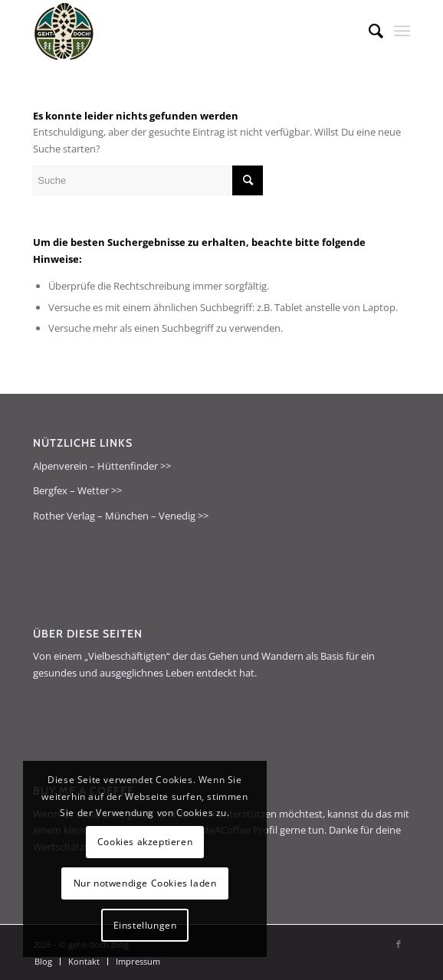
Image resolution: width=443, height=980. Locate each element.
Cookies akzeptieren (145, 842)
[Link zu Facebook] (399, 944)
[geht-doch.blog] (184, 31)
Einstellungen (145, 925)
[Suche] (368, 31)
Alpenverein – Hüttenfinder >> (102, 466)
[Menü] (402, 31)
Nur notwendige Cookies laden (145, 883)
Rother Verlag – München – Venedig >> (121, 516)
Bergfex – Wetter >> (77, 490)
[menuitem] (368, 31)
